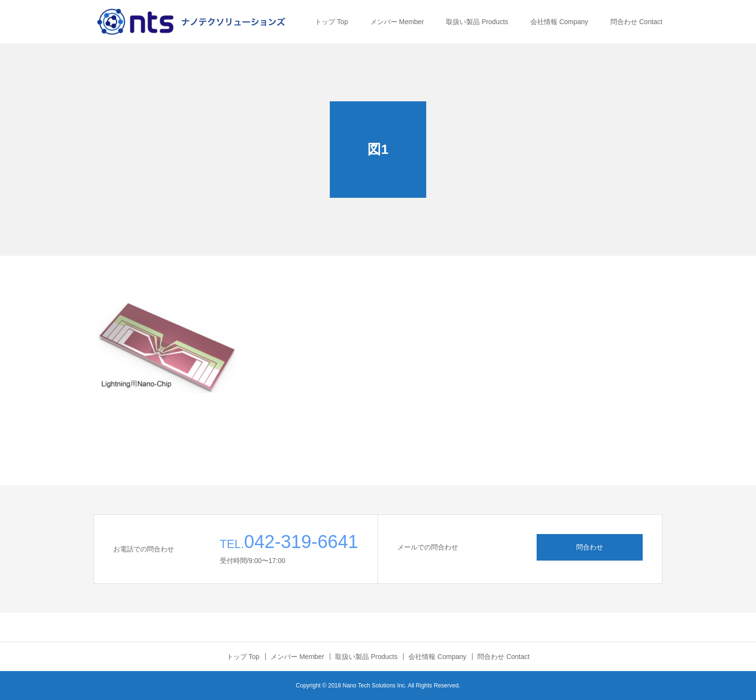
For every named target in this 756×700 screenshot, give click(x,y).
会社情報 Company (559, 22)
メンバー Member (397, 22)
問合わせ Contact (636, 22)
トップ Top (331, 22)
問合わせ (590, 547)
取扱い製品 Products (477, 22)
